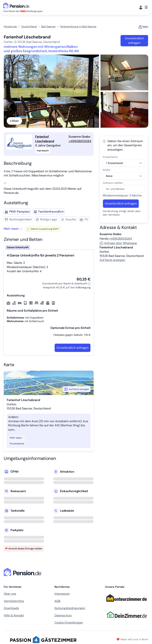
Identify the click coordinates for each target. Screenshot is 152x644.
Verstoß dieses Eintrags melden (24, 549)
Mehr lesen (17, 438)
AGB (57, 601)
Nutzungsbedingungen (70, 608)
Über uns (10, 594)
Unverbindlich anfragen (134, 41)
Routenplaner (17, 444)
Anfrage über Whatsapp (118, 243)
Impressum (62, 594)
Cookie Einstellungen (69, 623)
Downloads (11, 608)
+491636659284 (80, 141)
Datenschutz (63, 616)
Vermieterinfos (14, 601)
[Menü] (143, 7)
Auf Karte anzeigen (77, 390)
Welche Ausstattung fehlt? (43, 229)
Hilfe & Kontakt (14, 616)
